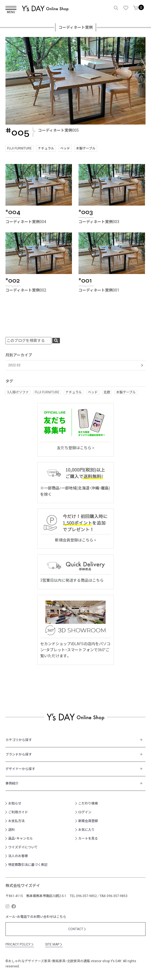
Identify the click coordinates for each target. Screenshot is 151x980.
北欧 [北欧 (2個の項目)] (107, 392)
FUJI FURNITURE (19, 148)
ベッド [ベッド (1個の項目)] (93, 392)
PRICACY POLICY (20, 944)
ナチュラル (46, 148)
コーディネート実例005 (58, 130)
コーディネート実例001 (99, 290)
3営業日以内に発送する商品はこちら (72, 580)
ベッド (65, 148)
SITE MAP (54, 944)
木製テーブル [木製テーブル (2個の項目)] (126, 392)
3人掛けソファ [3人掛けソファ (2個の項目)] (18, 392)
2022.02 (14, 365)
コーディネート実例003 (99, 222)
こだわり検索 (88, 803)
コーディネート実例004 (26, 222)
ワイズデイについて (23, 847)
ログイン (85, 812)
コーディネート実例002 (26, 290)
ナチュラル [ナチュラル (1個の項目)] (74, 392)
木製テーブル (86, 148)
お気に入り (86, 830)
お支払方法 (16, 821)
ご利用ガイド (18, 812)
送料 (11, 830)
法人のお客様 (18, 856)
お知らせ (15, 803)
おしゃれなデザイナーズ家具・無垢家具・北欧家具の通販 (49, 961)
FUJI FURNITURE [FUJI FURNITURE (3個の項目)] (47, 392)
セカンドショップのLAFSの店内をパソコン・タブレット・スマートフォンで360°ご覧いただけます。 (75, 650)
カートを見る (88, 838)
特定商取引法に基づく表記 (28, 865)
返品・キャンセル (21, 838)
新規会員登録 (88, 821)
